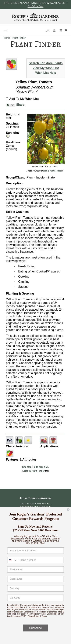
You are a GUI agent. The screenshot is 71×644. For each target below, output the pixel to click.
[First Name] (35, 569)
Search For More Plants (46, 63)
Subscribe (35, 628)
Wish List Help (46, 73)
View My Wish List (46, 68)
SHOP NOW (36, 6)
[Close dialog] (68, 510)
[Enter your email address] (35, 551)
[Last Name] (35, 579)
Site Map (27, 467)
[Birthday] (35, 588)
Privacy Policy (33, 616)
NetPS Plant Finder (53, 171)
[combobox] (12, 560)
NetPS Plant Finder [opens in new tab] (34, 471)
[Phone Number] (40, 560)
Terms (44, 616)
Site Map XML (41, 467)
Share (20, 105)
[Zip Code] (35, 598)
